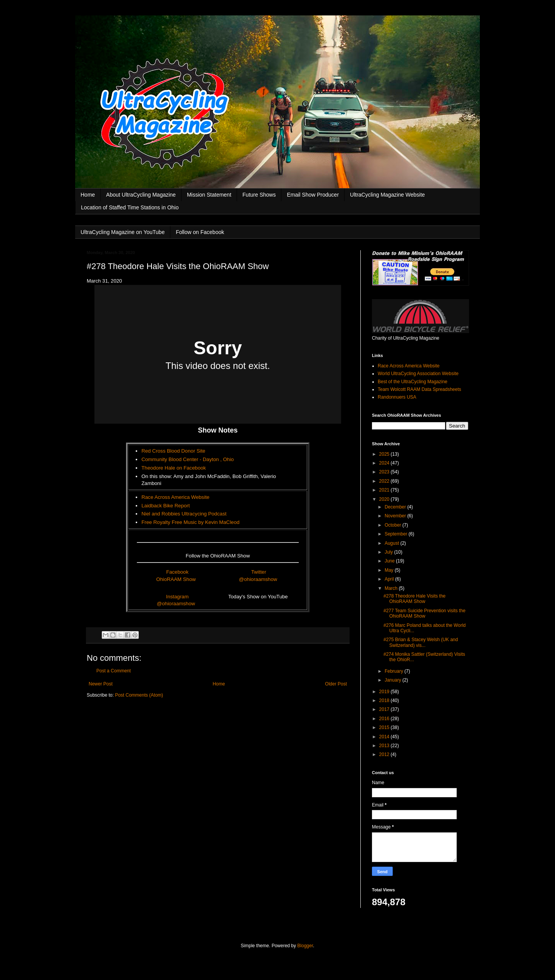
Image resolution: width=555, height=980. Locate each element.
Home (88, 195)
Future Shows (259, 195)
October (394, 525)
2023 (385, 472)
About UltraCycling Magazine (141, 195)
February (394, 671)
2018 (385, 700)
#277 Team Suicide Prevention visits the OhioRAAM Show (425, 613)
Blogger (305, 946)
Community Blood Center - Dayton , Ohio (188, 459)
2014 (385, 737)
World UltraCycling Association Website (418, 374)
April (390, 579)
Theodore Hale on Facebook (174, 468)
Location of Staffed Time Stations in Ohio (130, 207)
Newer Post (101, 684)
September (397, 534)
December (396, 507)
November (396, 516)
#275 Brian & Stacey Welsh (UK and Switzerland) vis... (421, 642)
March (392, 588)
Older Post (336, 684)
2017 (385, 709)
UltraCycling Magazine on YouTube (123, 232)
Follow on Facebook (200, 232)
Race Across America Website (175, 497)
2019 (385, 692)
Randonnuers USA (397, 397)
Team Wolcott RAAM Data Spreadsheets (420, 389)
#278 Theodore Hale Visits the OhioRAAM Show (415, 599)
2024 (385, 463)
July (389, 552)
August (393, 543)
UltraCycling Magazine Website (387, 195)
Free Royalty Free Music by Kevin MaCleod (190, 522)
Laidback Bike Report (166, 506)
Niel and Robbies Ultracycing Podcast (184, 514)
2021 (385, 490)
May (390, 570)
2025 (385, 454)
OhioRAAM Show (176, 579)
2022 (385, 481)
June (390, 561)
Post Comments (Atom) (139, 695)
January (394, 680)
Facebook (177, 572)
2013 (385, 746)
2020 (385, 499)
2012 (385, 754)
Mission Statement (209, 195)
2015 (385, 727)
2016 (385, 719)
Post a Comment (114, 671)
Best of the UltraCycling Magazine (413, 382)
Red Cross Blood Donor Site (173, 451)
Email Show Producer (313, 195)
